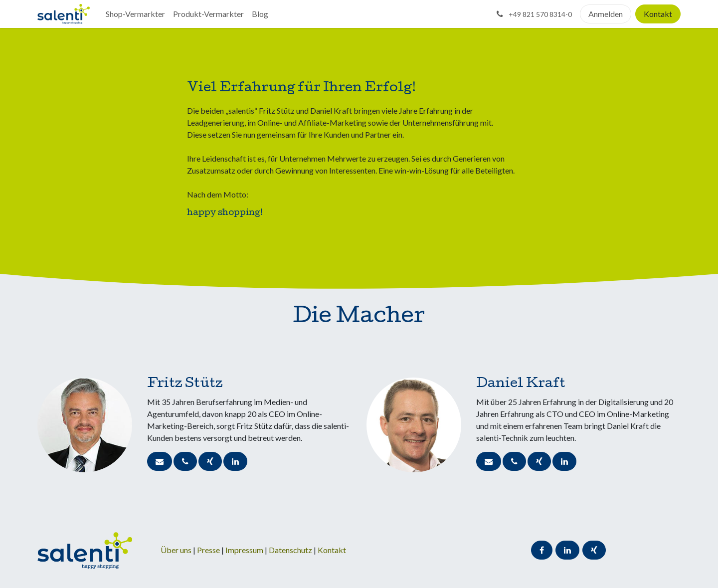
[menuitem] (135, 14)
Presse (208, 550)
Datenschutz (291, 550)
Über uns (176, 550)
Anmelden (606, 14)
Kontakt (658, 14)
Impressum (245, 550)
